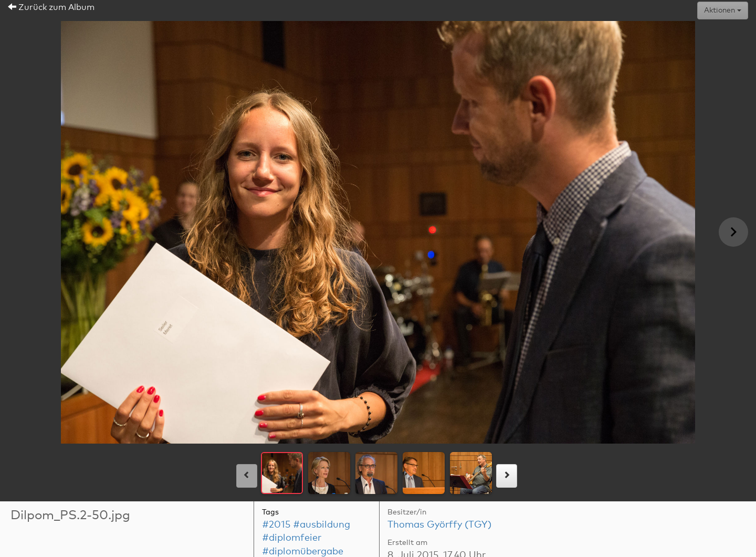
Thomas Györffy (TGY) (439, 525)
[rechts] (507, 476)
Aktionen (723, 10)
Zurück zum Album (51, 7)
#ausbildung (322, 525)
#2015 (276, 525)
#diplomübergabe (303, 552)
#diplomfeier (292, 538)
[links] (247, 476)
